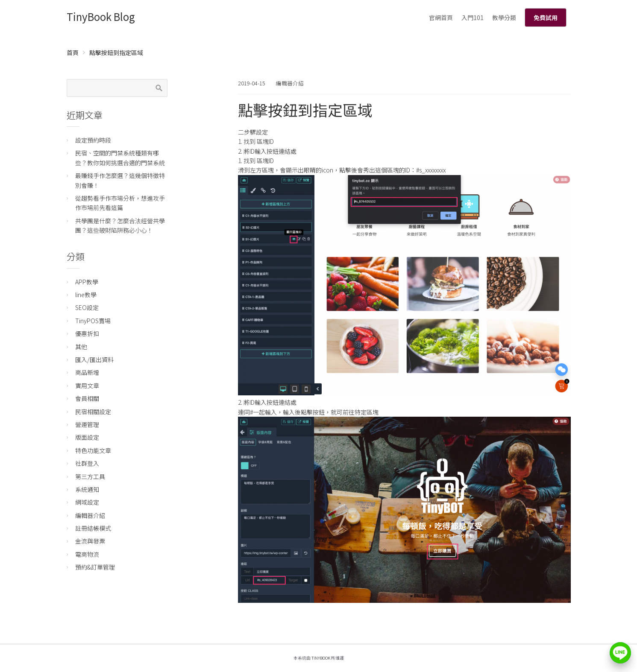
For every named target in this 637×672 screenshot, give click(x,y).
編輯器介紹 (290, 83)
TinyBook (321, 658)
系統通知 (87, 489)
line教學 (86, 295)
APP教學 (87, 282)
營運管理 (87, 424)
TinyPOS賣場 (93, 321)
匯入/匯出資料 (94, 359)
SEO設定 (87, 307)
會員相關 (87, 398)
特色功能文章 (93, 450)
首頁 (73, 53)
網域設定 (87, 502)
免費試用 (546, 18)
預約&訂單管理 (95, 567)
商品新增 (87, 372)
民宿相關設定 (93, 412)
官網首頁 (441, 18)
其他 (81, 347)
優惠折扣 (87, 333)
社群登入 (87, 463)
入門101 (473, 18)
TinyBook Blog (101, 16)
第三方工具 (90, 476)
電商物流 (87, 554)
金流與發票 (90, 541)
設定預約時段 (93, 140)
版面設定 (87, 437)
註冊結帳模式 (93, 528)
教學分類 (504, 18)
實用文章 (87, 386)
